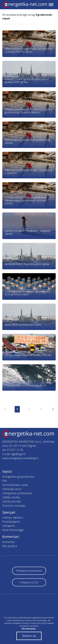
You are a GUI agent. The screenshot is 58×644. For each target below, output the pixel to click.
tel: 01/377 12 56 (13, 450)
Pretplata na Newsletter (29, 571)
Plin (5, 481)
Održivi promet (12, 501)
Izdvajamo (9, 526)
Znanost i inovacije (14, 506)
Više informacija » (29, 629)
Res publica (10, 546)
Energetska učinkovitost (17, 493)
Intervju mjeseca (13, 517)
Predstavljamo (11, 522)
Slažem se (29, 636)
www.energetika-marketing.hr (20, 458)
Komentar (9, 542)
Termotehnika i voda (15, 485)
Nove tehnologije (13, 530)
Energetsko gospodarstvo (18, 477)
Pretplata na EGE (29, 582)
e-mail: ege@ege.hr (14, 454)
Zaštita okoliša (11, 497)
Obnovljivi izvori (12, 489)
